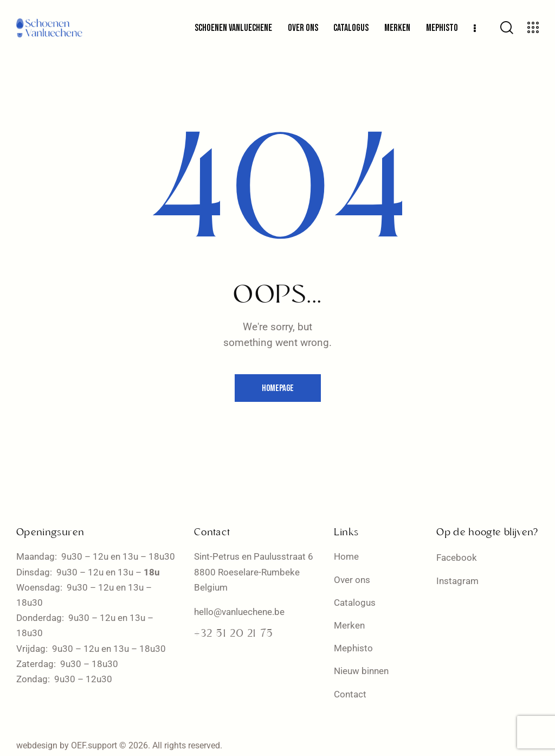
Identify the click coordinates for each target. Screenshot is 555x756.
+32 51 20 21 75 (234, 634)
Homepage (278, 388)
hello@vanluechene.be (239, 612)
